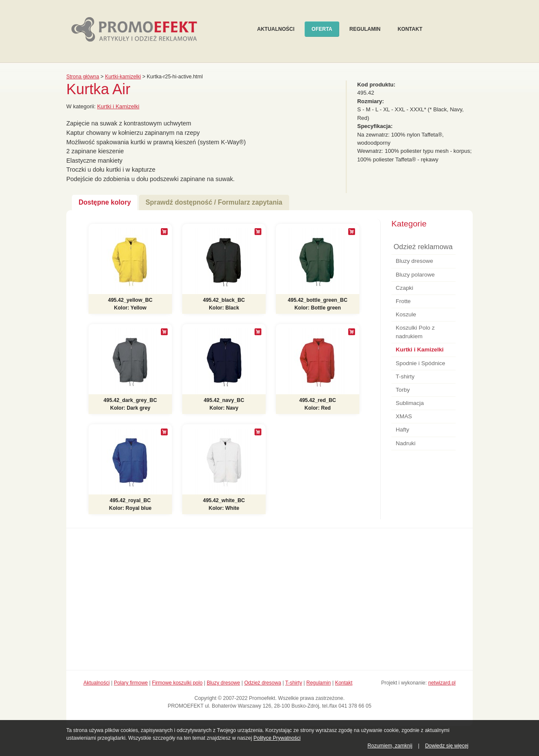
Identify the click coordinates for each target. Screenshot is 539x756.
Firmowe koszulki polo (177, 683)
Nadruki (406, 443)
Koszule (406, 314)
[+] (164, 232)
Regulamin (365, 29)
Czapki (404, 288)
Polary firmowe (131, 683)
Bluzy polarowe (415, 275)
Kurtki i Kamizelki (118, 106)
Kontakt (410, 29)
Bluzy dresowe (414, 261)
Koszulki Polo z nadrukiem (415, 332)
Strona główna (83, 77)
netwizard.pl (442, 683)
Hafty (402, 430)
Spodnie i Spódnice (421, 363)
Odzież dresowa (263, 683)
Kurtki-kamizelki (123, 77)
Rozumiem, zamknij (390, 746)
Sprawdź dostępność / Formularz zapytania (214, 202)
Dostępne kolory (105, 202)
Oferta (322, 29)
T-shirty (405, 377)
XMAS (404, 416)
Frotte (403, 301)
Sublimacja (410, 403)
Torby (403, 390)
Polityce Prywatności (277, 738)
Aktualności (276, 29)
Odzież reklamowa (423, 247)
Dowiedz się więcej (447, 746)
